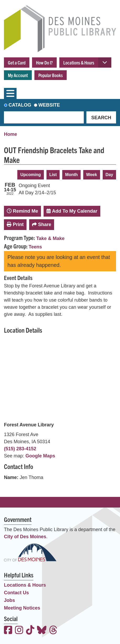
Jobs (9, 600)
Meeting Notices (22, 608)
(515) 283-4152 (20, 449)
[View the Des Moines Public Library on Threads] (53, 631)
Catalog (20, 105)
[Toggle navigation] (10, 93)
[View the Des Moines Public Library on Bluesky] (42, 631)
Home (11, 134)
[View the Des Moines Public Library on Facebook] (8, 631)
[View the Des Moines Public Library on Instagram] (19, 631)
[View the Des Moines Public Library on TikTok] (30, 631)
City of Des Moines (25, 537)
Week (92, 175)
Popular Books (51, 75)
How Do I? (44, 63)
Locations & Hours (79, 63)
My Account (18, 75)
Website (49, 105)
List (53, 175)
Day (109, 175)
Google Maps (40, 456)
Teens (35, 247)
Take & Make (50, 238)
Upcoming (30, 175)
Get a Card (17, 63)
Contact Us (16, 593)
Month (71, 175)
